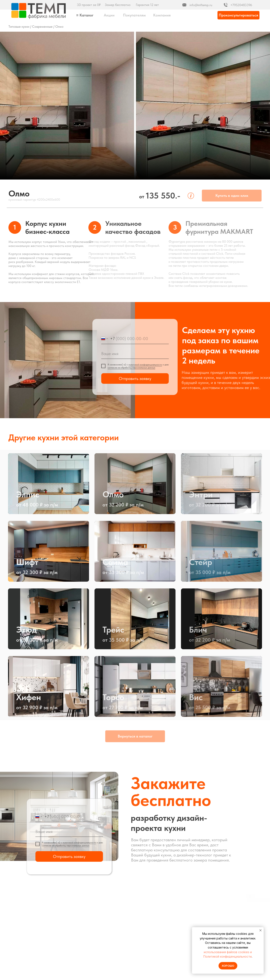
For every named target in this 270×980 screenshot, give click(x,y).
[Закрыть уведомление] (261, 930)
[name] (135, 354)
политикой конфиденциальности (145, 365)
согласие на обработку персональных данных (131, 367)
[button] (238, 15)
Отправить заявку (135, 378)
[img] (39, 11)
